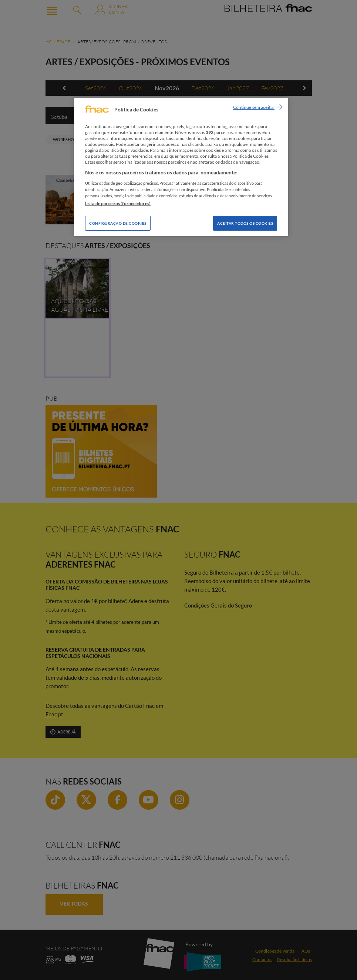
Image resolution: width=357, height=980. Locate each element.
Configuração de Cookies (118, 223)
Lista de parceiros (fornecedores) (118, 203)
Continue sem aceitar (254, 107)
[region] (181, 167)
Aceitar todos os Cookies (245, 223)
